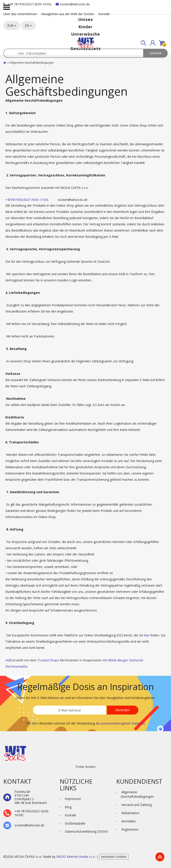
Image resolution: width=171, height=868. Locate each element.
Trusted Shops (48, 660)
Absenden (122, 710)
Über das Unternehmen (20, 14)
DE (28, 25)
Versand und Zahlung (136, 805)
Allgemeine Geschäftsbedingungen (137, 794)
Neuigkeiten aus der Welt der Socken (68, 14)
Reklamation (130, 813)
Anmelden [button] (129, 821)
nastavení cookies (114, 857)
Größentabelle (75, 823)
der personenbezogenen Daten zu (120, 723)
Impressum (73, 799)
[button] (153, 43)
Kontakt (104, 14)
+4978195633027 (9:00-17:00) (27, 200)
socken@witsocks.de (73, 4)
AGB (8, 660)
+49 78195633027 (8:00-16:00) (27, 4)
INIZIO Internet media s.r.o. (76, 857)
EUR (12, 25)
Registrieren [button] (130, 829)
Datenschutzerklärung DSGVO (86, 831)
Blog (68, 807)
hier (147, 635)
